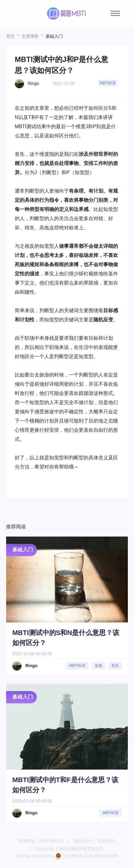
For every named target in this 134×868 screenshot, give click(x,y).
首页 (10, 36)
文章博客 (30, 36)
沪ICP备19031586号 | (35, 856)
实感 (98, 666)
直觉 (115, 666)
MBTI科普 (108, 83)
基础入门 (54, 36)
